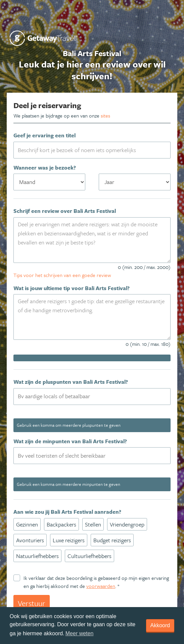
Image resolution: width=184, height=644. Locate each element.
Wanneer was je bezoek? (45, 168)
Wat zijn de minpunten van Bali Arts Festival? (70, 441)
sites (105, 116)
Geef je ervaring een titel (44, 135)
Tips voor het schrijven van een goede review (62, 275)
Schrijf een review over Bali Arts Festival (65, 211)
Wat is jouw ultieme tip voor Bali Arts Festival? (72, 288)
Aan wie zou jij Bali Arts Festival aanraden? (67, 512)
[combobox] (92, 397)
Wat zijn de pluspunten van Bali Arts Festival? (71, 382)
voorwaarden (101, 586)
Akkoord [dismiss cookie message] (160, 625)
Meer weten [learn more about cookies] (80, 633)
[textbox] (96, 396)
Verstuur (32, 603)
